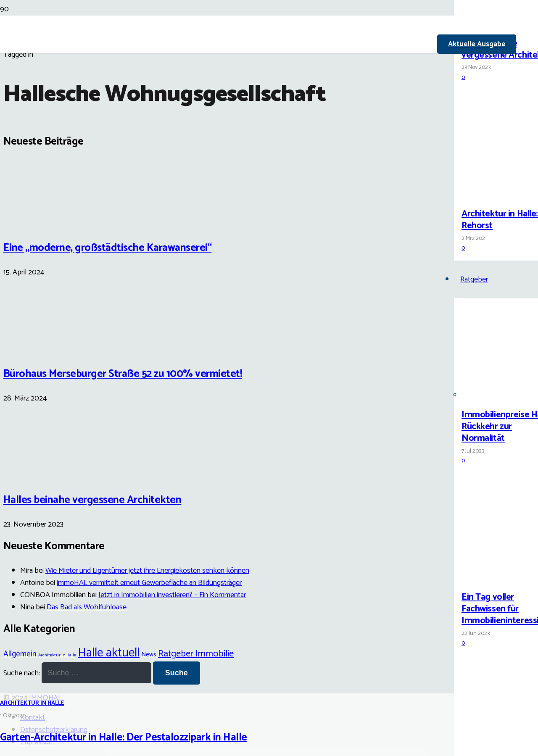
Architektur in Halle (32, 703)
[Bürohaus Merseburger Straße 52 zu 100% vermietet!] (35, 347)
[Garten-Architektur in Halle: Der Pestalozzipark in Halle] (215, 428)
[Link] (227, 97)
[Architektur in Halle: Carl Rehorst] (493, 194)
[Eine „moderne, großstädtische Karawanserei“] (35, 221)
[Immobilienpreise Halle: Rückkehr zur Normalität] (493, 395)
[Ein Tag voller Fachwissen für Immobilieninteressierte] (493, 578)
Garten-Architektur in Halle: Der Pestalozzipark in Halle (124, 738)
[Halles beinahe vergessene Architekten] (493, 24)
